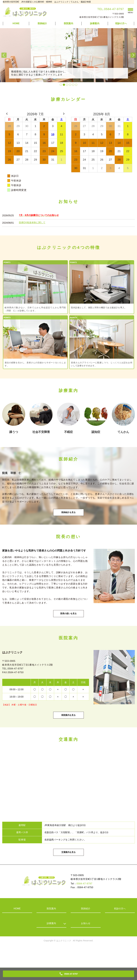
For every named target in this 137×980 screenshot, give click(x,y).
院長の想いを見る (68, 623)
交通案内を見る (68, 872)
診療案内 (51, 944)
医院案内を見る (68, 730)
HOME (16, 23)
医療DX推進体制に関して (32, 223)
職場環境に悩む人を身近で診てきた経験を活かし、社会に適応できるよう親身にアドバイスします (46, 72)
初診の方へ (121, 23)
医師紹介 (42, 23)
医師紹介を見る (68, 517)
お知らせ (86, 944)
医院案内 (68, 23)
